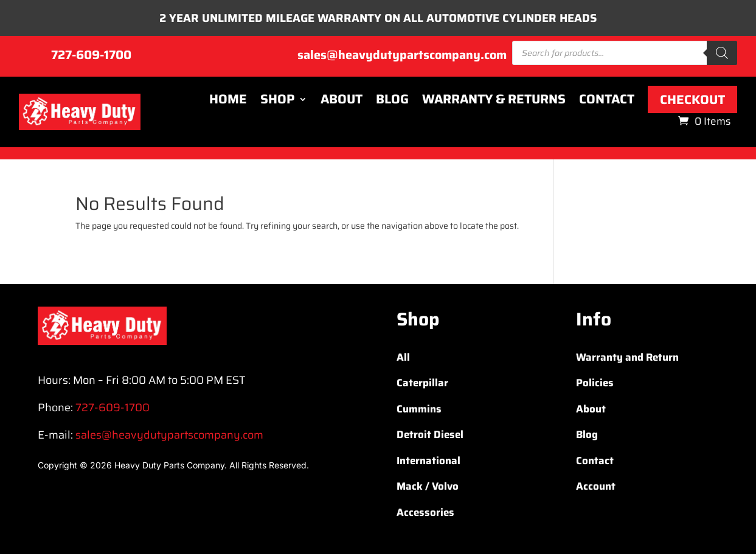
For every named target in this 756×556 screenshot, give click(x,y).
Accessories (425, 514)
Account (596, 488)
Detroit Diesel (430, 437)
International (428, 462)
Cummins (419, 411)
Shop (278, 102)
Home (228, 102)
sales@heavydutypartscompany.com (402, 57)
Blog (392, 102)
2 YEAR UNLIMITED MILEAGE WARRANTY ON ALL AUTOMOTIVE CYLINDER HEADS (378, 19)
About (342, 102)
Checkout (692, 101)
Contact (607, 102)
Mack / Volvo (428, 488)
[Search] (722, 55)
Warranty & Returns (494, 102)
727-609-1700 (91, 57)
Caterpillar (422, 385)
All (403, 359)
